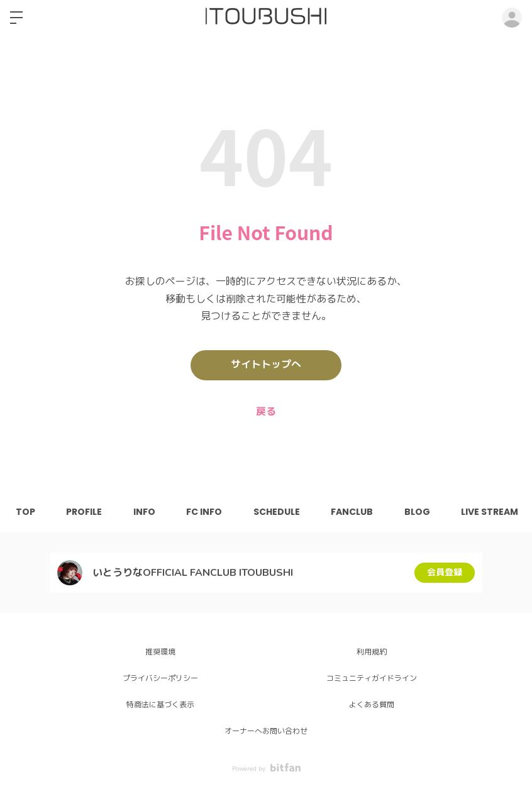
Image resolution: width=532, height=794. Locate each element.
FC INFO (205, 512)
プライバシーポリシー (160, 678)
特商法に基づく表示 (160, 705)
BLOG (419, 512)
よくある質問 (372, 705)
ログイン (512, 18)
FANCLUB (354, 512)
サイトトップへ (266, 365)
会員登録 (445, 572)
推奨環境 (160, 652)
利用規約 (372, 652)
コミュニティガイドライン (372, 678)
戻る (266, 412)
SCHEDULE (278, 512)
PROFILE (85, 512)
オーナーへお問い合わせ (266, 731)
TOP (25, 512)
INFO (145, 512)
